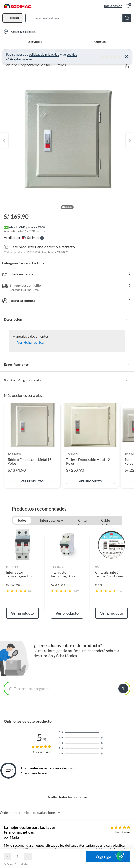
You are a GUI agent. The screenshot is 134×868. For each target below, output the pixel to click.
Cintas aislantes (83, 521)
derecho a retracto (60, 247)
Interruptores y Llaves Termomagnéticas (51, 521)
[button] (80, 18)
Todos (22, 520)
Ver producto (32, 481)
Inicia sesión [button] (113, 6)
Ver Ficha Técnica (30, 342)
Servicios (35, 42)
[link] (22, 574)
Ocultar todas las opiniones (67, 797)
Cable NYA (105, 521)
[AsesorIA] (122, 856)
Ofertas (100, 42)
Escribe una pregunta (28, 688)
